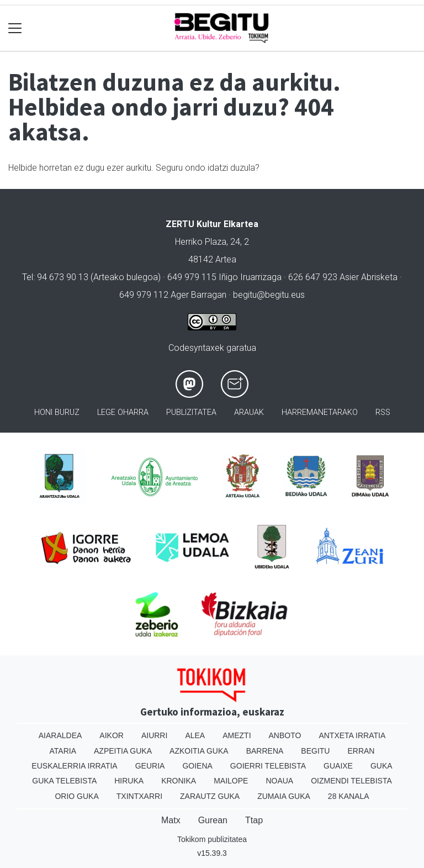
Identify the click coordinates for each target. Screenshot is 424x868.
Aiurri (154, 735)
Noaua (279, 781)
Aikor (112, 735)
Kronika (179, 781)
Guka (381, 766)
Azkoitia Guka (199, 751)
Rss (383, 412)
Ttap (254, 820)
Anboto (285, 735)
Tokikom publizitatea (212, 839)
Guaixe (338, 766)
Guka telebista (64, 781)
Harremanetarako (320, 412)
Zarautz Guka (210, 796)
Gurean (213, 820)
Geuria (150, 766)
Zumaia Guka (284, 796)
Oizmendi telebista (351, 781)
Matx (171, 820)
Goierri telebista (268, 766)
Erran (361, 751)
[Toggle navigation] (15, 28)
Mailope (231, 781)
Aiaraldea (60, 735)
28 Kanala (349, 796)
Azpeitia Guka (123, 751)
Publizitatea (191, 412)
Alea (195, 735)
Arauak (249, 412)
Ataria (63, 751)
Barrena (265, 751)
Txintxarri (139, 796)
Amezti (237, 735)
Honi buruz (57, 412)
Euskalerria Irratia (74, 766)
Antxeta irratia (352, 735)
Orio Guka (76, 796)
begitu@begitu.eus (269, 295)
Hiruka (129, 781)
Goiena (197, 766)
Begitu (315, 751)
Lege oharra (123, 412)
